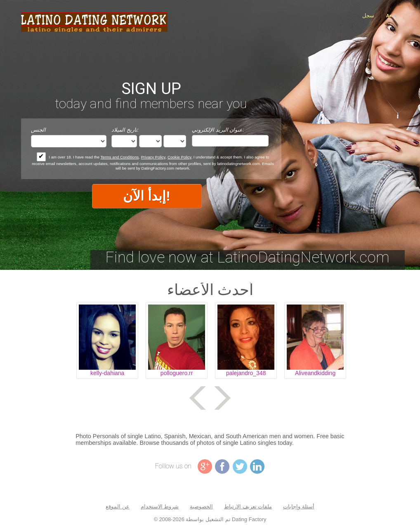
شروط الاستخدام (160, 507)
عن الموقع (118, 507)
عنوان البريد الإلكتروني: (218, 130)
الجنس (38, 130)
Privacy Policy (153, 157)
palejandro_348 (246, 373)
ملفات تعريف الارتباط (248, 507)
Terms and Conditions (120, 157)
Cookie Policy (179, 157)
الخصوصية (201, 507)
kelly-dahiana (107, 373)
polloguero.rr (177, 373)
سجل (368, 15)
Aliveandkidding (315, 373)
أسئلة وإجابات (299, 507)
